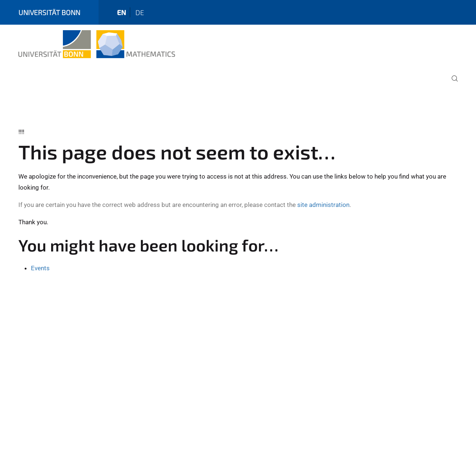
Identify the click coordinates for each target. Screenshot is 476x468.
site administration (323, 205)
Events (40, 268)
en (122, 12)
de (140, 12)
